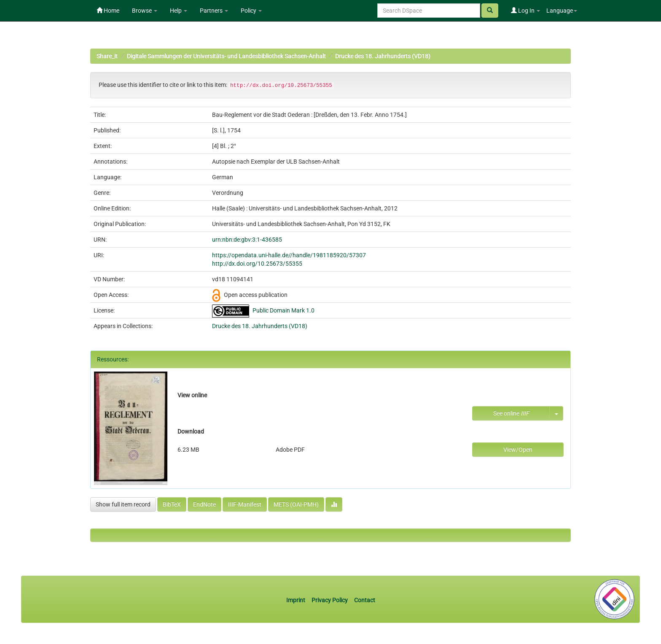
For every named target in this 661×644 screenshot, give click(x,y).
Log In (525, 11)
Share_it (107, 56)
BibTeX (172, 504)
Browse (145, 11)
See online (511, 413)
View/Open (518, 450)
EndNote (204, 504)
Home (108, 11)
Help (179, 11)
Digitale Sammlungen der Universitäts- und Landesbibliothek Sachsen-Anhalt (226, 56)
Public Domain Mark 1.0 (283, 310)
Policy (251, 11)
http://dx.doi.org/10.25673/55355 (257, 264)
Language (562, 11)
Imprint (296, 600)
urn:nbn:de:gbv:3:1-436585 (247, 240)
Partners (214, 11)
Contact (365, 600)
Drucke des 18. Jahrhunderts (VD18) (383, 56)
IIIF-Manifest (245, 504)
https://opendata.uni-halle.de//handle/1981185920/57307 (289, 255)
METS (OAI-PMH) (296, 504)
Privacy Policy (330, 600)
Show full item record (123, 504)
